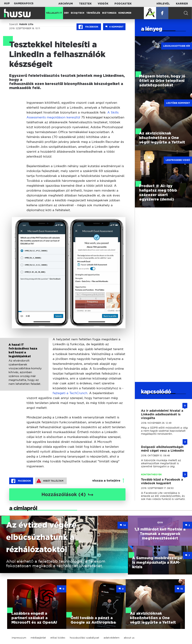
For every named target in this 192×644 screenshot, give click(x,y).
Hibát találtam (50, 481)
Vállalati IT (54, 13)
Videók (103, 4)
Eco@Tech (78, 13)
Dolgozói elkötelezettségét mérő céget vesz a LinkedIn (162, 449)
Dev (66, 13)
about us (129, 638)
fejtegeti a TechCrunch (70, 393)
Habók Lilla (26, 24)
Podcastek (123, 4)
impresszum (19, 638)
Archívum (66, 4)
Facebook (89, 27)
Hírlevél (163, 4)
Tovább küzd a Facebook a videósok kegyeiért (162, 481)
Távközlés (93, 13)
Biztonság (109, 13)
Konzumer (125, 13)
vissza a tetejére (106, 481)
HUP (7, 3)
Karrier (182, 4)
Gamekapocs (24, 3)
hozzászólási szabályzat (84, 638)
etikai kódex (58, 638)
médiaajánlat (38, 638)
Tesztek (85, 4)
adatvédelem (112, 638)
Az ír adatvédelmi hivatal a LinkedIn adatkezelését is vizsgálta (162, 414)
